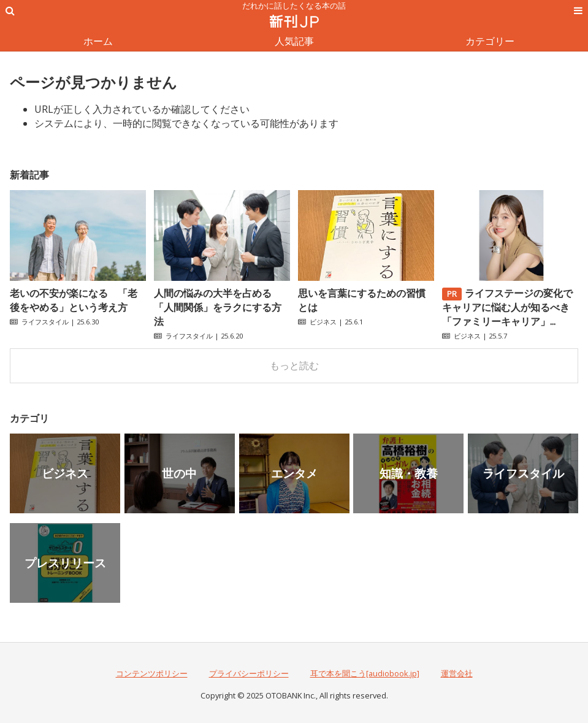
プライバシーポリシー (249, 673)
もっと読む (294, 365)
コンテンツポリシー (152, 673)
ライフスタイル (45, 322)
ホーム (98, 41)
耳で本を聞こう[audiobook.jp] (365, 673)
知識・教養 (409, 473)
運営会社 (457, 673)
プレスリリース (65, 563)
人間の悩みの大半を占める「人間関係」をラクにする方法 (218, 307)
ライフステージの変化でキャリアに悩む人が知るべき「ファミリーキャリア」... (508, 307)
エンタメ (294, 473)
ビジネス (323, 322)
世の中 (179, 473)
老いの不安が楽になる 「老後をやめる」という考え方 (74, 300)
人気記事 (294, 41)
